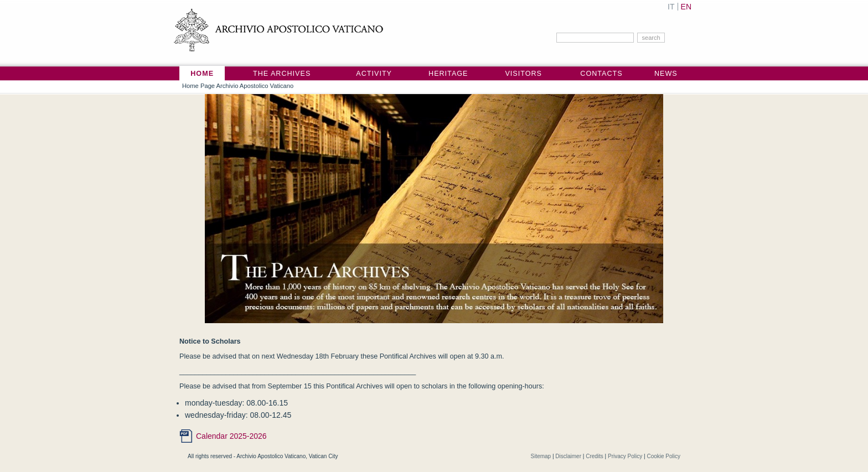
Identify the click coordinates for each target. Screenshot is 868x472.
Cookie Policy (663, 456)
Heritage (448, 74)
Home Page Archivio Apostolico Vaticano (238, 86)
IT (671, 7)
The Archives (282, 74)
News (666, 74)
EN (686, 7)
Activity (374, 74)
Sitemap (541, 456)
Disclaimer (568, 456)
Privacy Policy (625, 456)
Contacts (601, 74)
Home (202, 74)
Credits (595, 456)
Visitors (523, 74)
